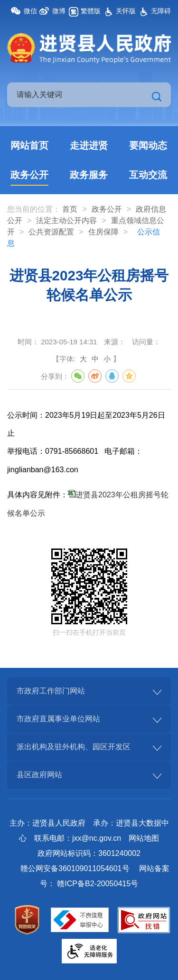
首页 (70, 209)
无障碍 (161, 11)
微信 (30, 11)
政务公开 (29, 175)
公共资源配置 (51, 232)
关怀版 (126, 11)
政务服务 (89, 175)
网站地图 (144, 838)
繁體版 (91, 11)
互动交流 (148, 175)
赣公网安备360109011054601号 (75, 868)
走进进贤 (89, 145)
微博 (59, 11)
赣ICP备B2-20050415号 (98, 884)
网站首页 (29, 145)
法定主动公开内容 (66, 220)
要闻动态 (148, 145)
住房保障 (103, 232)
